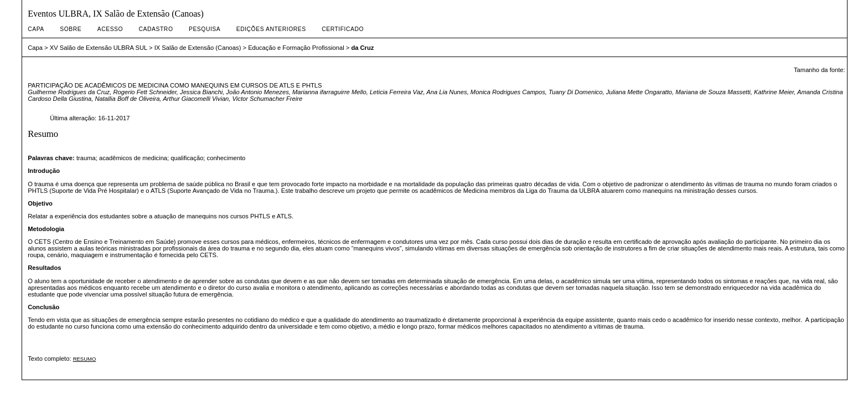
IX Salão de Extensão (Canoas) (198, 48)
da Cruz (362, 48)
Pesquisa (205, 29)
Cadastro (156, 29)
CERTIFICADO (343, 29)
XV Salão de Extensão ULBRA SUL (99, 48)
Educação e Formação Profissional (296, 48)
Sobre (71, 29)
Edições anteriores (271, 29)
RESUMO (85, 359)
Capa (36, 29)
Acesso (110, 29)
